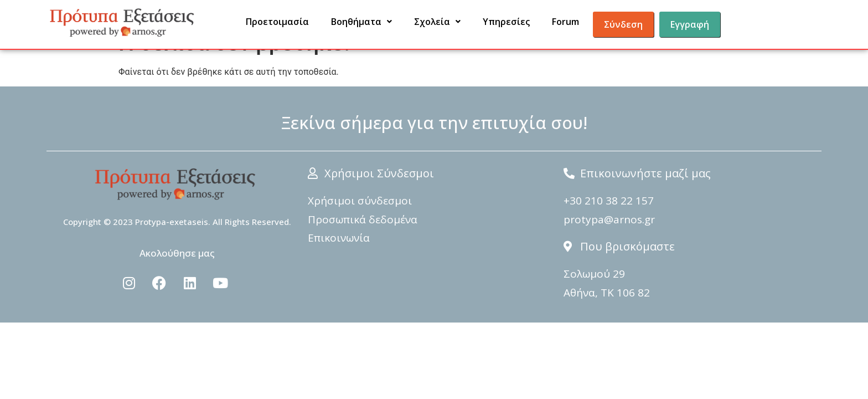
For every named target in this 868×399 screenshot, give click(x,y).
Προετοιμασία (277, 22)
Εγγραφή (690, 24)
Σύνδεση (623, 24)
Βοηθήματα (361, 22)
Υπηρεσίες (506, 22)
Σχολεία (437, 22)
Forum (565, 22)
